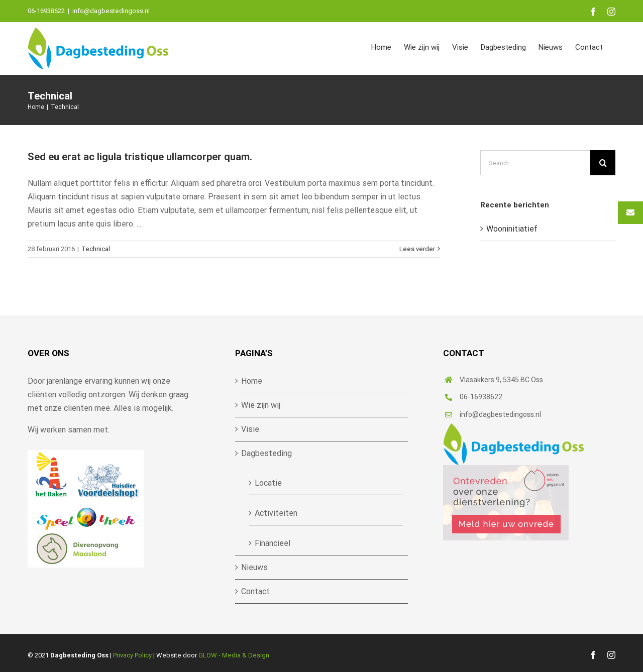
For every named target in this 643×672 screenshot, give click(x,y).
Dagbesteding (266, 453)
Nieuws (254, 567)
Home (252, 381)
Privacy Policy (132, 655)
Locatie (268, 483)
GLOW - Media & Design (234, 655)
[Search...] (535, 163)
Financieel (273, 543)
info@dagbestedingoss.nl (111, 11)
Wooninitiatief (512, 229)
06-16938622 (481, 397)
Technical (96, 249)
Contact (255, 591)
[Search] (603, 163)
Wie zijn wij (261, 405)
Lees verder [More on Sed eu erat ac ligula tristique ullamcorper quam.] (417, 249)
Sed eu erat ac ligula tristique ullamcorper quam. (140, 157)
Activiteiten (276, 513)
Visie (250, 429)
